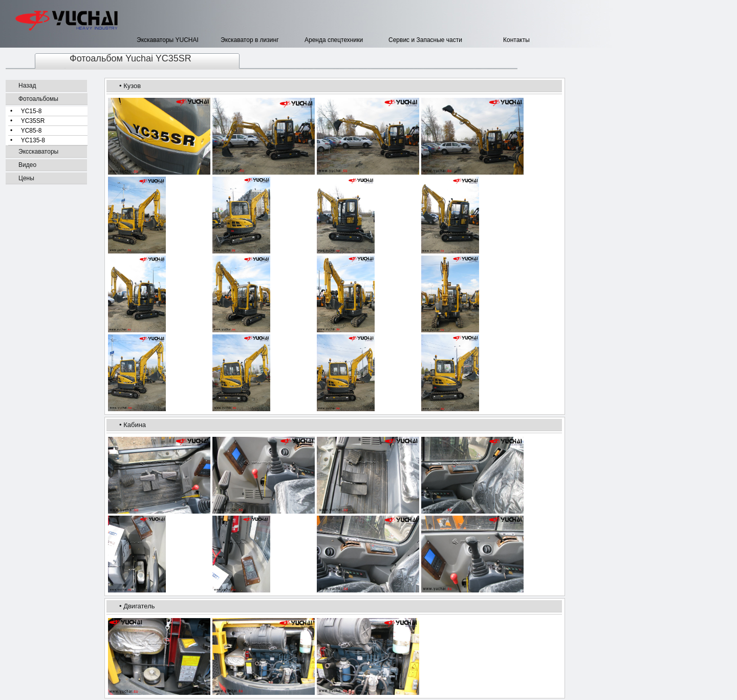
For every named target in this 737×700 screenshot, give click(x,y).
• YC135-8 (28, 140)
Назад (27, 86)
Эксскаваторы (38, 152)
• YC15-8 (26, 111)
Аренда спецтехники (334, 40)
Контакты (501, 40)
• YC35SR (27, 121)
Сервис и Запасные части (425, 40)
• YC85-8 (26, 131)
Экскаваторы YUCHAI (168, 40)
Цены (26, 178)
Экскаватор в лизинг (250, 40)
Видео (27, 165)
